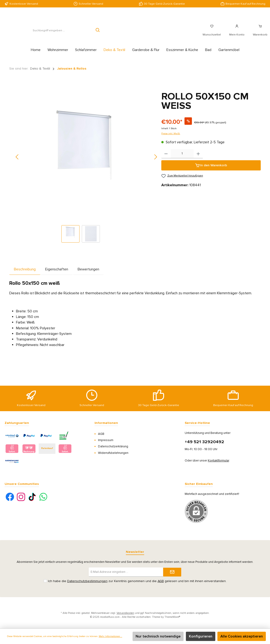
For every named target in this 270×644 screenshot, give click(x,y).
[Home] (36, 55)
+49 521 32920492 (204, 442)
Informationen (106, 423)
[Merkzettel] (212, 33)
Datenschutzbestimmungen (87, 581)
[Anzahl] (182, 159)
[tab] (25, 274)
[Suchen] (98, 33)
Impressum (106, 440)
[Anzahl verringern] (166, 159)
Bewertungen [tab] (88, 274)
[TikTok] (32, 497)
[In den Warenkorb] (211, 170)
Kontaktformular (218, 461)
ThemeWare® (172, 617)
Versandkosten (125, 613)
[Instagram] (21, 497)
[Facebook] (10, 497)
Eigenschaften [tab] (57, 274)
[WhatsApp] (43, 497)
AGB (101, 434)
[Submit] (172, 572)
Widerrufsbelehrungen (113, 453)
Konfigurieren (201, 636)
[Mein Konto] (237, 33)
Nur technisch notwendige (158, 636)
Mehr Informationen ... (110, 636)
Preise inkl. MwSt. (171, 139)
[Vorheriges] (17, 162)
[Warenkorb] (259, 33)
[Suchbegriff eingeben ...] (49, 33)
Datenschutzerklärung (113, 446)
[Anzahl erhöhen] (198, 159)
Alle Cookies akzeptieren (242, 636)
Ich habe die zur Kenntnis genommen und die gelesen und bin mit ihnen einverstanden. (137, 581)
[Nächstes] (156, 162)
